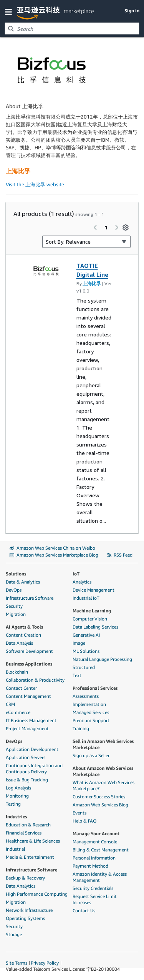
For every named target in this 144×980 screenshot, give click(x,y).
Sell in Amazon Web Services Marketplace (103, 744)
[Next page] (117, 227)
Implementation (89, 704)
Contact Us (84, 911)
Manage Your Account (96, 834)
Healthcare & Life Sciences (33, 841)
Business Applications (29, 664)
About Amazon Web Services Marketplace (103, 771)
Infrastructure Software (30, 598)
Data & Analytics (23, 582)
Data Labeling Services (95, 627)
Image (79, 643)
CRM (10, 704)
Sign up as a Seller (91, 755)
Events (79, 813)
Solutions (16, 574)
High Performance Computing (37, 894)
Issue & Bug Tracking (27, 780)
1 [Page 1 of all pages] (106, 227)
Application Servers (26, 757)
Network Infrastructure (29, 910)
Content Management (28, 696)
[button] (10, 11)
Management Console (95, 842)
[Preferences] (126, 227)
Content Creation (23, 635)
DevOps (14, 590)
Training (81, 728)
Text (77, 675)
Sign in (132, 11)
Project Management (27, 728)
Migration (16, 614)
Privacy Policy (45, 963)
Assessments (86, 696)
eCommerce (18, 712)
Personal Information (94, 858)
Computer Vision (90, 619)
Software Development (29, 651)
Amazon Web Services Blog (100, 805)
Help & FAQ (84, 821)
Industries (16, 817)
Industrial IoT (86, 598)
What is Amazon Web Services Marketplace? (103, 785)
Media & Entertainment (30, 857)
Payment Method (90, 866)
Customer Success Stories (99, 797)
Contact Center (21, 688)
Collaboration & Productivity (35, 680)
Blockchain (17, 672)
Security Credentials (93, 888)
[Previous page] (95, 227)
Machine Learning (92, 611)
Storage (14, 934)
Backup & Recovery (25, 878)
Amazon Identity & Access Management (100, 877)
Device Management (94, 590)
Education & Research (28, 825)
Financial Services (24, 833)
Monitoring (17, 796)
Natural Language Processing (102, 659)
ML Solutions (86, 651)
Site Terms (17, 963)
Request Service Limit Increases (95, 899)
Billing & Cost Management (101, 850)
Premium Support (91, 720)
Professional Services (95, 688)
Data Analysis (19, 643)
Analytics (82, 582)
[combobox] (72, 28)
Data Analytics (21, 886)
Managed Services (91, 712)
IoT (76, 574)
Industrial (15, 849)
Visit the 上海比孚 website (35, 184)
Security (14, 606)
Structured (84, 667)
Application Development (32, 749)
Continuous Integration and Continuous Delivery (34, 768)
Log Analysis (18, 788)
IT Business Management (31, 720)
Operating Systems (25, 918)
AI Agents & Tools (24, 627)
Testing (13, 804)
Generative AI (86, 635)
